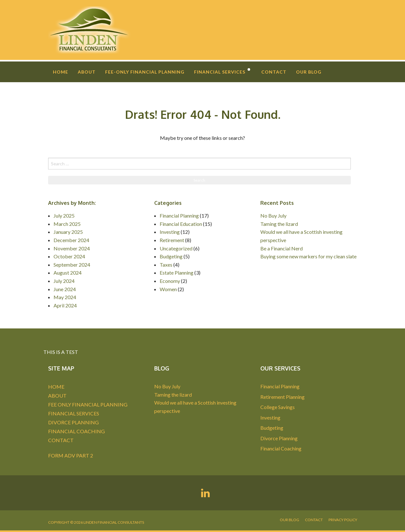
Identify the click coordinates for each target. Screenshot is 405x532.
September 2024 (72, 265)
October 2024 (69, 256)
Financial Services (220, 72)
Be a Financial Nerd (282, 248)
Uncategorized (176, 248)
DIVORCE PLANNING (73, 422)
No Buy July (273, 216)
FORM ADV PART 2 (71, 455)
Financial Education (181, 224)
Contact (274, 72)
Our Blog (309, 72)
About (87, 72)
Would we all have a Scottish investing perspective (301, 236)
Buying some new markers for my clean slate (308, 256)
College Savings (278, 407)
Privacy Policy (343, 520)
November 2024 (72, 248)
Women (168, 289)
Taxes (166, 265)
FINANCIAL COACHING (76, 431)
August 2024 (68, 273)
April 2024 (65, 305)
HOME (56, 387)
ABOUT (57, 395)
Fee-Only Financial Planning (145, 72)
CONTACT (61, 440)
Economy (170, 281)
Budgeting (171, 256)
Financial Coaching (281, 448)
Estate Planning (177, 273)
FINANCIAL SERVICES (74, 413)
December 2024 (71, 240)
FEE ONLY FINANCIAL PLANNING (88, 404)
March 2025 (67, 224)
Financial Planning (179, 216)
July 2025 (64, 216)
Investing (170, 232)
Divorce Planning (279, 438)
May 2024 (65, 297)
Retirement (172, 240)
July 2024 (64, 281)
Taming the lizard (279, 224)
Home (61, 72)
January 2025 (68, 232)
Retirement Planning (282, 397)
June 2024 (65, 289)
